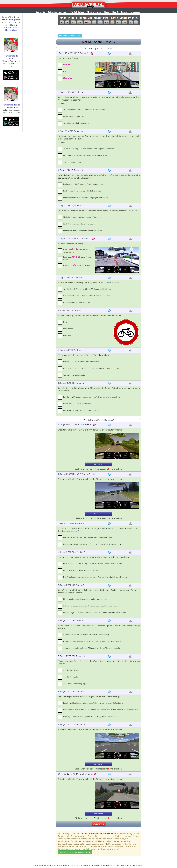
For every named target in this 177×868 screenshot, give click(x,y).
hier (134, 865)
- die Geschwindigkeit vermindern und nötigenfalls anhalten (89, 149)
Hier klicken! (11, 30)
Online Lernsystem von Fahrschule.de (98, 834)
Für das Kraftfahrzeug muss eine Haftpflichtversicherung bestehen (91, 397)
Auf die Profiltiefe (70, 677)
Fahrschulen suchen (58, 12)
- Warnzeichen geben (72, 162)
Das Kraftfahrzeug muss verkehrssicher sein (82, 411)
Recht (115, 12)
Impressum (136, 12)
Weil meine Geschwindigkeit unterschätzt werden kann (87, 296)
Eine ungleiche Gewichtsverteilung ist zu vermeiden (85, 599)
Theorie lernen (94, 12)
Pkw (65, 322)
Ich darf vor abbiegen (77, 265)
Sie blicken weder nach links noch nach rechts (83, 231)
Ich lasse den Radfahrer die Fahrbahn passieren (83, 184)
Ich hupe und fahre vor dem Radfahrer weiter (82, 191)
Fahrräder (67, 335)
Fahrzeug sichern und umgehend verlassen (82, 361)
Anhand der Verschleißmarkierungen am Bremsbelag (86, 635)
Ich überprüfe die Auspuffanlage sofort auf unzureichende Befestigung (93, 703)
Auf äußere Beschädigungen (75, 684)
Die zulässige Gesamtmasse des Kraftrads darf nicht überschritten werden (95, 613)
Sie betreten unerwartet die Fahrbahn (79, 224)
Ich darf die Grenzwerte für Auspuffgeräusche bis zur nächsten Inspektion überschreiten (101, 710)
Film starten (99, 464)
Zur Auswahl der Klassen (70, 36)
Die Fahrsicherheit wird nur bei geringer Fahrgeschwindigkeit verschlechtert (96, 577)
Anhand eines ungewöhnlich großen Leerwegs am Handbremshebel (92, 641)
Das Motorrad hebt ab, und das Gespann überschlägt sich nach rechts (93, 544)
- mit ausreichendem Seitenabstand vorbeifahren (84, 110)
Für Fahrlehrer (77, 12)
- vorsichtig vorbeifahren (74, 116)
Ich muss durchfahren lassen (77, 258)
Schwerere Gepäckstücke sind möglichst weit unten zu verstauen (91, 606)
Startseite (40, 12)
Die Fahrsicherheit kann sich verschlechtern (82, 570)
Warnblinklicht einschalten (75, 375)
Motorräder (68, 329)
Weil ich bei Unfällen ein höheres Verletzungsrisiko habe (87, 289)
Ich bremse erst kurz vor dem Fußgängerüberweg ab (86, 198)
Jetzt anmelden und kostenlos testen (75, 852)
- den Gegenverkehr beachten (76, 123)
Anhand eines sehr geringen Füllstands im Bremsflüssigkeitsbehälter (92, 648)
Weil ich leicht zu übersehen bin (77, 303)
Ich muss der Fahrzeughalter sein (77, 404)
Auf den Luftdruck (71, 670)
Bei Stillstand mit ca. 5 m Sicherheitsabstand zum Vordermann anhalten (94, 368)
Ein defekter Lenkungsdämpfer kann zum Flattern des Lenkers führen (93, 564)
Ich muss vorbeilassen (76, 251)
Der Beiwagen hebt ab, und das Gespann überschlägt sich (88, 537)
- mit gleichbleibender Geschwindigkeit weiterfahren (86, 155)
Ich (65, 71)
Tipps (107, 12)
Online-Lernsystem (11, 20)
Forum (124, 12)
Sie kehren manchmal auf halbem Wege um (82, 217)
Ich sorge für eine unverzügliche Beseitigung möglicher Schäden (91, 717)
